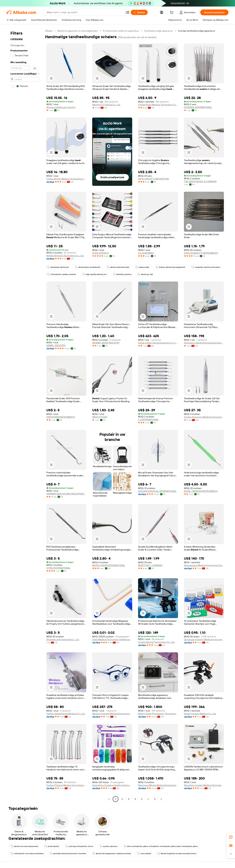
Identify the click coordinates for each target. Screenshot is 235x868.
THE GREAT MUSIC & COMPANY (200, 181)
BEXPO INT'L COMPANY (150, 565)
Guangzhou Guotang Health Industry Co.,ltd (112, 785)
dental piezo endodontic (88, 267)
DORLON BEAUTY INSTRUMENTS (201, 253)
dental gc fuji (145, 274)
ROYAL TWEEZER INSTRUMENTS (201, 491)
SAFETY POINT (100, 417)
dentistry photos (122, 274)
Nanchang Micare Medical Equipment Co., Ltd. (158, 785)
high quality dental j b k (95, 274)
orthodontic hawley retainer (62, 274)
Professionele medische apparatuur (121, 31)
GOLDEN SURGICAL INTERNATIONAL (157, 491)
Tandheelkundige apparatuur (159, 31)
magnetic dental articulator (206, 267)
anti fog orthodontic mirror (79, 846)
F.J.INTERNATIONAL (148, 420)
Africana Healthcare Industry (61, 107)
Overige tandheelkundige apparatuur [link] (197, 31)
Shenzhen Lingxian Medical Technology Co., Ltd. (204, 785)
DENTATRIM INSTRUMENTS (61, 417)
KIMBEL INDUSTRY (56, 345)
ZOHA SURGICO (100, 253)
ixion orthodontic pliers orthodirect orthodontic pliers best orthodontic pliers (161, 846)
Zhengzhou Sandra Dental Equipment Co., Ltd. (204, 343)
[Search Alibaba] (85, 12)
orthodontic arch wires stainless (27, 853)
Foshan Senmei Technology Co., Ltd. (156, 642)
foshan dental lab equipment (170, 267)
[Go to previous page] (109, 799)
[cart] (172, 13)
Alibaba (49, 31)
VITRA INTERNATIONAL (58, 568)
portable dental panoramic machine (68, 853)
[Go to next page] (161, 799)
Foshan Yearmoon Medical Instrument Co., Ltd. (204, 417)
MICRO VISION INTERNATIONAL (109, 565)
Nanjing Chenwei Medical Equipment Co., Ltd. (112, 714)
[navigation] (25, 415)
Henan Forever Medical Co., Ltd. (200, 714)
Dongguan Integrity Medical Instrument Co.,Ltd (204, 639)
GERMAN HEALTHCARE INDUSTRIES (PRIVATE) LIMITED (66, 494)
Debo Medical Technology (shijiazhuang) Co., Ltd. (112, 639)
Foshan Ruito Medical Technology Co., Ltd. (158, 105)
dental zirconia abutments (24, 846)
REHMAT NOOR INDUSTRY (106, 343)
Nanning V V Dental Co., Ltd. (106, 105)
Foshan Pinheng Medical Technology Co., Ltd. (66, 785)
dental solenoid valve (118, 267)
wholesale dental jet (58, 267)
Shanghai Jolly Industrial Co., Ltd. (63, 639)
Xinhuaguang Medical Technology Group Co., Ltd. (204, 565)
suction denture (109, 846)
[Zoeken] (139, 12)
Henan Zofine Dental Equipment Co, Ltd (158, 343)
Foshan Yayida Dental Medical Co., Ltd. (66, 714)
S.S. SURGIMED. (146, 253)
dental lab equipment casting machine (112, 853)
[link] (231, 837)
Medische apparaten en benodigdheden (78, 31)
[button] (127, 12)
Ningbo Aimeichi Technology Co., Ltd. (65, 256)
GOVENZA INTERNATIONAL (198, 107)
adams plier (142, 267)
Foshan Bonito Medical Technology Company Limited (66, 179)
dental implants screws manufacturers (177, 853)
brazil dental (52, 846)
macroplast (144, 853)
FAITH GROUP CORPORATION (153, 179)
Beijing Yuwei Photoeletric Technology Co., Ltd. (158, 714)
